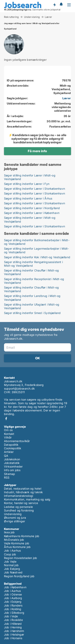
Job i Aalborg (13, 598)
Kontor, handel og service (21, 503)
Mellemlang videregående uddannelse (61, 107)
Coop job (10, 554)
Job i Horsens (13, 638)
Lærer (48, 17)
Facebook (6, 419)
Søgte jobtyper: (17, 98)
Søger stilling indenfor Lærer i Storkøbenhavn (34, 189)
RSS (7, 477)
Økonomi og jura (15, 518)
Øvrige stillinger (14, 521)
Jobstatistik (12, 463)
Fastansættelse (60, 126)
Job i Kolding (13, 609)
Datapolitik (11, 445)
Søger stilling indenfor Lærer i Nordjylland (32, 208)
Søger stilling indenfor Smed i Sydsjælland (32, 313)
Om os (8, 430)
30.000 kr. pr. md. (59, 121)
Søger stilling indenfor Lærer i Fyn (27, 184)
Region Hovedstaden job (20, 558)
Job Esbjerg (12, 569)
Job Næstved (13, 572)
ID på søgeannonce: (20, 80)
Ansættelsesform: (19, 126)
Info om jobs (12, 470)
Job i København (15, 587)
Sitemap (9, 474)
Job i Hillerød (13, 624)
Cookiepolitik (13, 448)
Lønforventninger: (19, 121)
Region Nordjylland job (19, 576)
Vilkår (8, 437)
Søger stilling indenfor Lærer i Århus (28, 198)
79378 (66, 80)
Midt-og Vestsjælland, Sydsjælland (61, 89)
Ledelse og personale (18, 507)
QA (6, 456)
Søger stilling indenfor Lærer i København (32, 213)
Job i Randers (13, 605)
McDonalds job (14, 540)
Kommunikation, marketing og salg (27, 499)
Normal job (11, 565)
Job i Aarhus (12, 550)
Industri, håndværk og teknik (23, 492)
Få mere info (37, 151)
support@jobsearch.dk (19, 388)
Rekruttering (11, 17)
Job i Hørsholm (14, 631)
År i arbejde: (15, 116)
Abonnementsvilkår (17, 441)
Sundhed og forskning (19, 510)
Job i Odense (13, 594)
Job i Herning (13, 627)
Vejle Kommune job (17, 543)
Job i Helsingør (14, 634)
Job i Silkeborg (14, 613)
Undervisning (32, 17)
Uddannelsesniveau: (21, 103)
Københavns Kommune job (22, 536)
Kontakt (9, 434)
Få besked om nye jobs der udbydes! (54, 5)
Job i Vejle (11, 616)
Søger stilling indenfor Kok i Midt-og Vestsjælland (37, 257)
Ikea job (9, 532)
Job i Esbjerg (13, 602)
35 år (67, 116)
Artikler (9, 452)
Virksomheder (13, 466)
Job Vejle (10, 561)
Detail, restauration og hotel (23, 489)
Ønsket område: (18, 86)
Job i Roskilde (13, 620)
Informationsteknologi (18, 496)
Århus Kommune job (17, 547)
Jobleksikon (12, 459)
